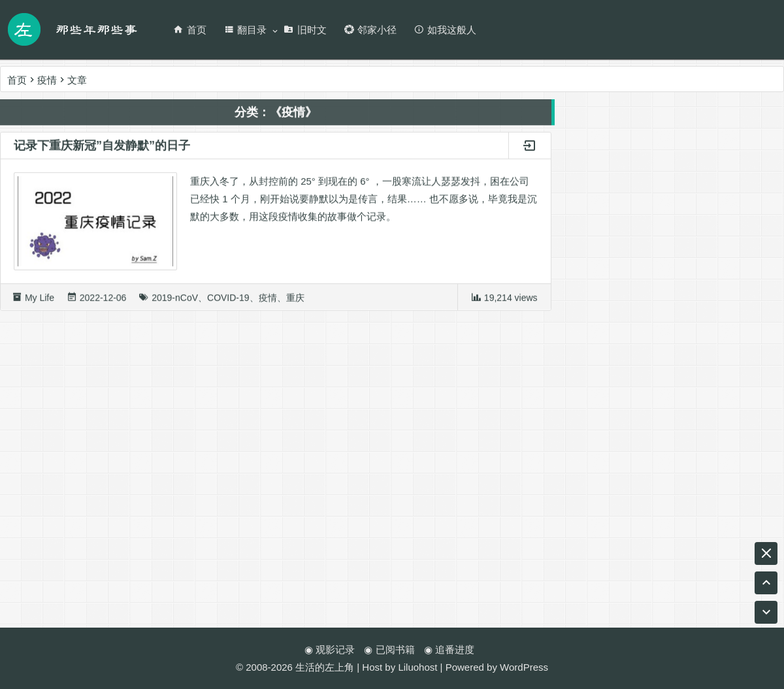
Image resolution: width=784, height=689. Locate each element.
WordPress (524, 667)
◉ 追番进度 (449, 649)
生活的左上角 (325, 667)
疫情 (268, 301)
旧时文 (305, 30)
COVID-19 (228, 301)
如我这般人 (445, 30)
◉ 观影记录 (330, 649)
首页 (190, 30)
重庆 (295, 301)
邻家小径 (370, 30)
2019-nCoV (175, 301)
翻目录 (245, 30)
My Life (40, 301)
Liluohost (417, 667)
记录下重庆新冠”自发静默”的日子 (102, 149)
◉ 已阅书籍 (389, 649)
